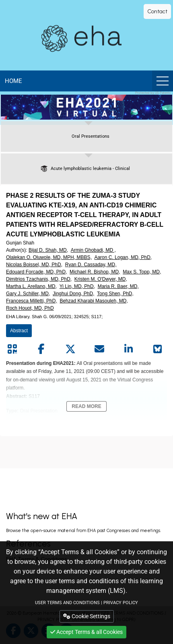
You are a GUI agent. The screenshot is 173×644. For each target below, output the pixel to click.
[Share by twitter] (70, 349)
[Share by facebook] (41, 349)
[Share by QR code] (12, 349)
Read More (86, 406)
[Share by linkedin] (129, 349)
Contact (157, 11)
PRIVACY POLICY (121, 603)
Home (13, 81)
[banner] (86, 107)
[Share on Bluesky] (158, 349)
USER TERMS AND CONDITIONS (67, 603)
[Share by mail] (99, 349)
